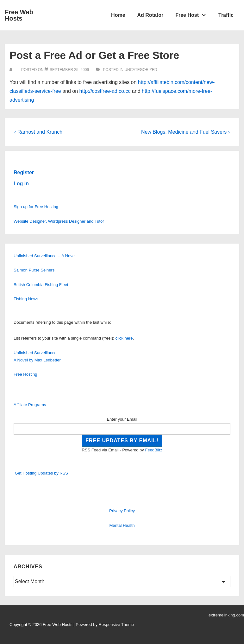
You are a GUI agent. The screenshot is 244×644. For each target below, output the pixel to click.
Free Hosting (25, 374)
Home (118, 15)
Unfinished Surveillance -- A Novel (45, 256)
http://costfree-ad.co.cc (105, 91)
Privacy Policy (122, 511)
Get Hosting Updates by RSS (41, 473)
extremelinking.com (226, 615)
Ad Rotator (150, 15)
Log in (21, 184)
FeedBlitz (153, 450)
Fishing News (26, 299)
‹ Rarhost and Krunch (38, 132)
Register (24, 172)
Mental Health (122, 525)
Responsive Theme (116, 625)
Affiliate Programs (30, 405)
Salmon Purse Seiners (34, 270)
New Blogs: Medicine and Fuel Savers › (185, 132)
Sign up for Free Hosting (36, 207)
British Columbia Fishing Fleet (41, 285)
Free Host (192, 14)
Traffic (226, 15)
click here (124, 338)
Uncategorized (141, 70)
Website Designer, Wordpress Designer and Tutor (59, 221)
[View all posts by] (12, 70)
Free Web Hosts (19, 15)
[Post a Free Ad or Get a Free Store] (69, 70)
